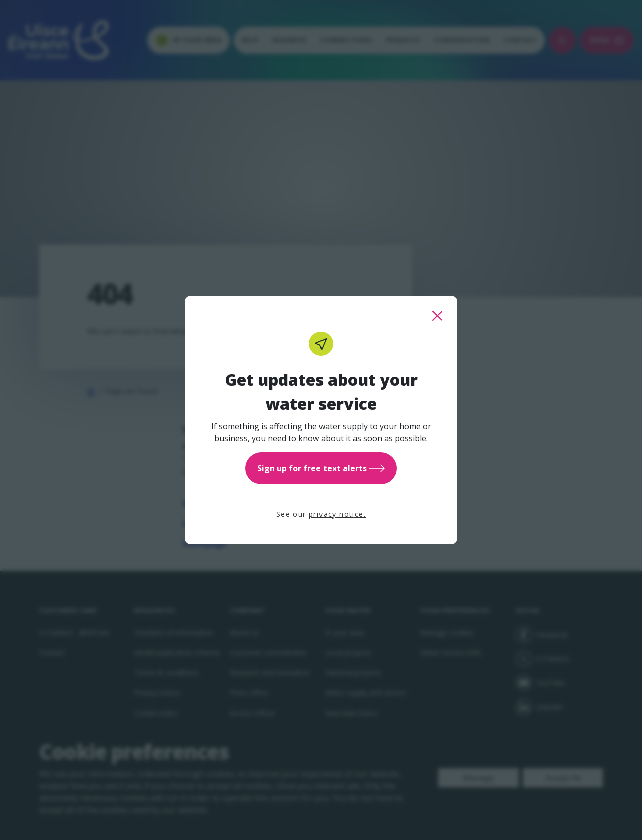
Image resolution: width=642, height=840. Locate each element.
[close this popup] (437, 316)
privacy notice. (337, 514)
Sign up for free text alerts (321, 468)
